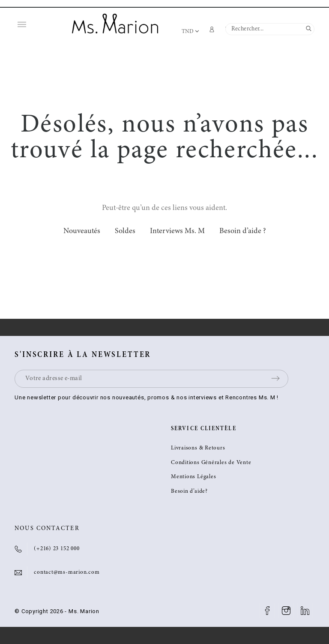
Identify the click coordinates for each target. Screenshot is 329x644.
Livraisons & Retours (198, 448)
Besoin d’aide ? (243, 231)
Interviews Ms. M (177, 231)
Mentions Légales (193, 477)
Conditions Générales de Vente (211, 463)
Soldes (125, 231)
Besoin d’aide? (189, 492)
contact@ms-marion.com (67, 573)
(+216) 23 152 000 (57, 549)
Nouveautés (82, 231)
